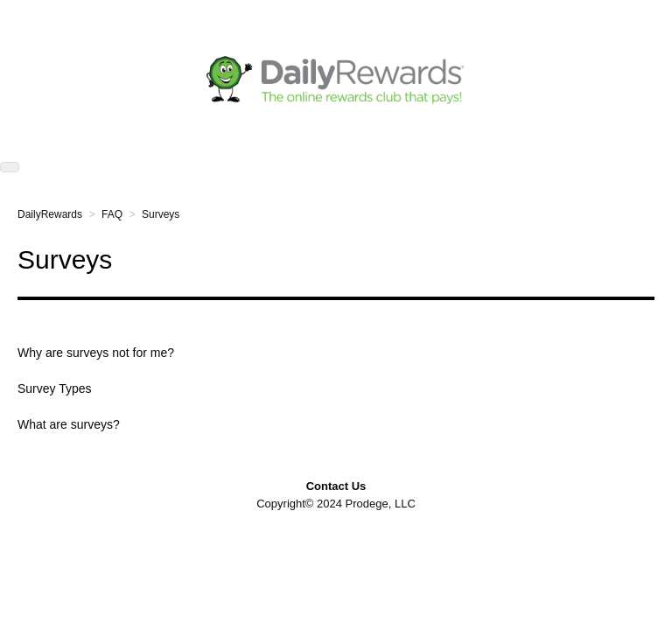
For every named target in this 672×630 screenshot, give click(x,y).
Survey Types (55, 388)
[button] (10, 167)
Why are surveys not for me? (96, 353)
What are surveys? (69, 424)
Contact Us (336, 486)
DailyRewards (50, 214)
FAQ (112, 214)
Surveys (161, 214)
